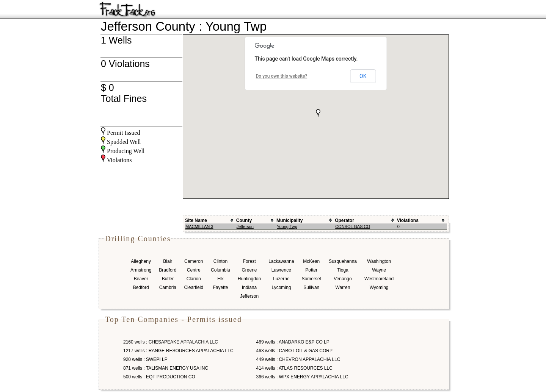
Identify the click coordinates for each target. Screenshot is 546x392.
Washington (379, 261)
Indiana (249, 287)
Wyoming (379, 287)
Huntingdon (249, 279)
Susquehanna (343, 261)
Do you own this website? (282, 76)
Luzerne (281, 279)
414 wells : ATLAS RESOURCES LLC (294, 368)
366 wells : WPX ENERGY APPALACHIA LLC (302, 377)
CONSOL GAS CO (353, 226)
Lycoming (281, 287)
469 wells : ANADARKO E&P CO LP (293, 342)
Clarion (194, 279)
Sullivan (311, 287)
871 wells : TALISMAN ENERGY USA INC (166, 368)
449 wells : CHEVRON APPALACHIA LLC (298, 359)
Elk (220, 279)
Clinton (220, 261)
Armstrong (141, 270)
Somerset (311, 279)
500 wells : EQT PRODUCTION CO (159, 377)
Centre (194, 270)
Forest (249, 261)
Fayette (220, 287)
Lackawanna (281, 261)
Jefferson (245, 226)
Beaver (141, 279)
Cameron (194, 261)
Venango (343, 279)
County (244, 220)
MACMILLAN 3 (199, 226)
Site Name (196, 220)
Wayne (379, 270)
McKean (311, 261)
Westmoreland (379, 279)
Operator (344, 220)
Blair (168, 261)
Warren (343, 287)
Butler (168, 279)
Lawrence (281, 270)
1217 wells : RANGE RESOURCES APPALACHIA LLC (178, 351)
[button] (318, 113)
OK (363, 76)
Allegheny (141, 261)
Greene (249, 270)
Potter (311, 270)
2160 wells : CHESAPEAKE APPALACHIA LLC (171, 342)
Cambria (168, 287)
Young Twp (287, 226)
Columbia (220, 270)
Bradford (168, 270)
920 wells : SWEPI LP (145, 359)
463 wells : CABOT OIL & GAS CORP (294, 351)
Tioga (343, 270)
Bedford (141, 287)
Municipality (289, 220)
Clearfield (194, 287)
